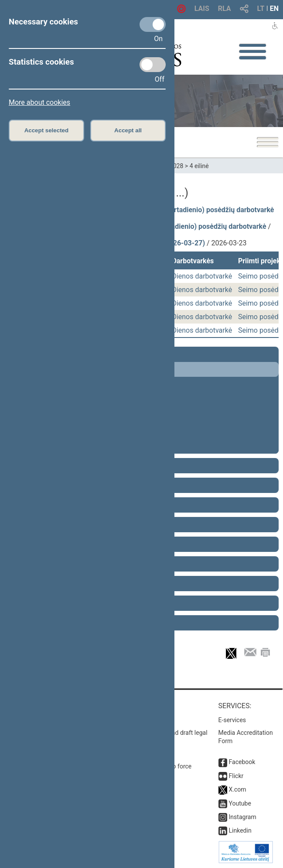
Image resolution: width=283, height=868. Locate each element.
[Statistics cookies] (153, 65)
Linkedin (240, 830)
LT (261, 9)
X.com (238, 789)
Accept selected (47, 130)
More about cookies (39, 102)
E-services (232, 720)
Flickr (236, 776)
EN (274, 9)
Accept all (128, 130)
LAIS (202, 9)
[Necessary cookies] (153, 24)
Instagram (243, 817)
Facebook (242, 762)
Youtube (240, 803)
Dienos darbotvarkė (202, 276)
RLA (225, 9)
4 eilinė (199, 166)
